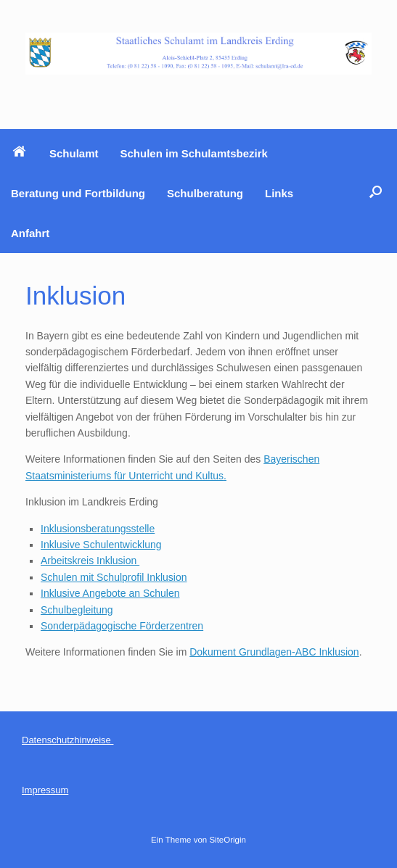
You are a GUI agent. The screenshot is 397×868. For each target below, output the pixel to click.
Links (279, 193)
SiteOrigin (228, 840)
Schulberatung (205, 193)
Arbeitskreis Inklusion (90, 561)
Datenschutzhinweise (67, 740)
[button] (376, 191)
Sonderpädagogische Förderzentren (122, 626)
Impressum (45, 790)
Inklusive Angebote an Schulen (110, 593)
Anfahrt (30, 233)
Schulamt (74, 153)
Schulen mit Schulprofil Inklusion (114, 577)
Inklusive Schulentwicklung (101, 545)
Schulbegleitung (77, 610)
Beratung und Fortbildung (78, 193)
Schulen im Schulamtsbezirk (194, 153)
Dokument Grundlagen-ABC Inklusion (274, 652)
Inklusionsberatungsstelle (98, 529)
